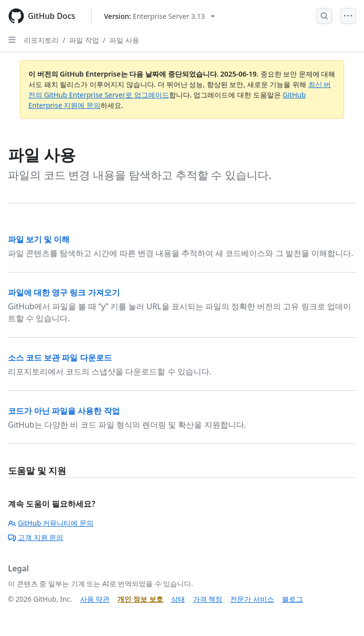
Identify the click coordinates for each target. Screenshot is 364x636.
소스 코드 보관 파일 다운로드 (60, 358)
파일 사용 (124, 40)
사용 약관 (95, 599)
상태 (178, 599)
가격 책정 (208, 599)
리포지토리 (41, 40)
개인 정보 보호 (140, 599)
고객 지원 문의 (36, 537)
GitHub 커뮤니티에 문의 (51, 523)
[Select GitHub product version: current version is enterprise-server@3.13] (159, 16)
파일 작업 (84, 40)
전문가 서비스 (252, 599)
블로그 (292, 599)
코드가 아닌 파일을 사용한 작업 (64, 411)
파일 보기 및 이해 (39, 239)
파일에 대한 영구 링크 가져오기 (64, 292)
